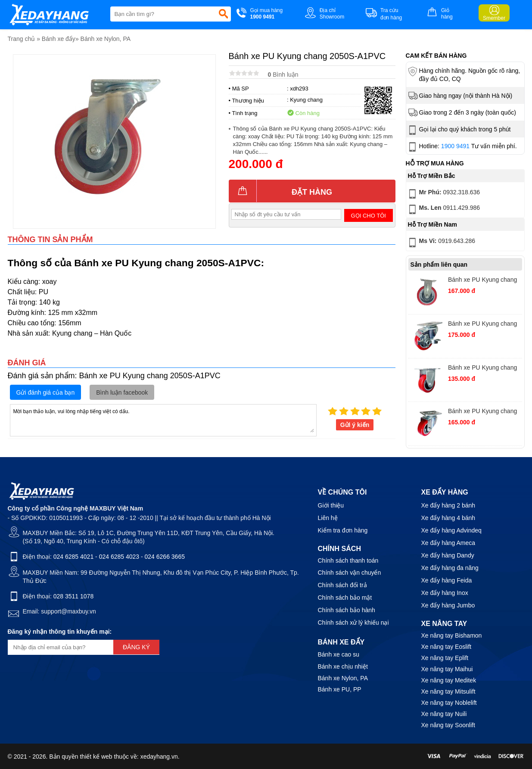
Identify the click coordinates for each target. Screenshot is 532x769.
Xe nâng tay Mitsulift (448, 691)
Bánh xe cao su (339, 654)
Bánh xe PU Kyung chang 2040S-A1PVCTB (482, 325)
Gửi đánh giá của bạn (46, 392)
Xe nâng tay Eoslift (446, 647)
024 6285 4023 (119, 557)
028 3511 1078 (73, 596)
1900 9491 (455, 146)
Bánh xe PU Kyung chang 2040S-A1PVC (482, 412)
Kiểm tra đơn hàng (343, 530)
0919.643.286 (441, 243)
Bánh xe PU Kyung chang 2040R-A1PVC (482, 369)
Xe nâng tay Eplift (445, 658)
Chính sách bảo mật (345, 598)
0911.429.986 (443, 209)
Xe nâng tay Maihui (447, 669)
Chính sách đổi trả (342, 585)
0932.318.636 (443, 194)
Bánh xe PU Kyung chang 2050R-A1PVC (482, 281)
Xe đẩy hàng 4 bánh (448, 518)
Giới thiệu (331, 505)
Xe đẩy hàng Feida (447, 580)
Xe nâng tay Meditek (449, 680)
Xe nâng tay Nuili (444, 714)
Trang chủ (22, 39)
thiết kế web (96, 757)
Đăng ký (136, 647)
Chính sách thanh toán (348, 560)
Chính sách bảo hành (347, 610)
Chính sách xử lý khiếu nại (353, 623)
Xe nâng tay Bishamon (452, 635)
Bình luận (283, 75)
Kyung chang (306, 100)
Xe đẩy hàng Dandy (448, 555)
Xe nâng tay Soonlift (448, 725)
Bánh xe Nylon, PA (106, 39)
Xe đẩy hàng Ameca (448, 543)
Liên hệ (328, 518)
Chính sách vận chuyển (350, 573)
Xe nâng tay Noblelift (449, 703)
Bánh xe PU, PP (340, 689)
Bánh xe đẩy (59, 39)
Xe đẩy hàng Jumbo (448, 605)
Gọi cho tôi (369, 216)
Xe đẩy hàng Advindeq (451, 530)
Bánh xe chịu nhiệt (343, 666)
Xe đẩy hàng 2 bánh (448, 505)
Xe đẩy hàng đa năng (450, 568)
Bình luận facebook (122, 392)
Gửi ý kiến (355, 425)
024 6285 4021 (73, 557)
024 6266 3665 (165, 557)
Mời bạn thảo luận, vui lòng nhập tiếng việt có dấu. (163, 420)
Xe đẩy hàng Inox (445, 593)
